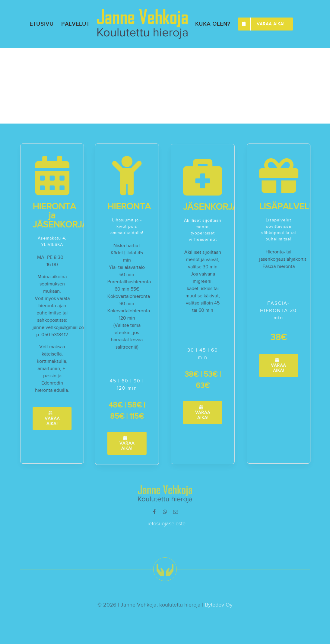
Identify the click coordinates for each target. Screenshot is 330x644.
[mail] (176, 514)
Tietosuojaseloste (165, 525)
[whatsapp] (165, 514)
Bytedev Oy (219, 607)
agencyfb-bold (26, 69)
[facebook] (154, 514)
